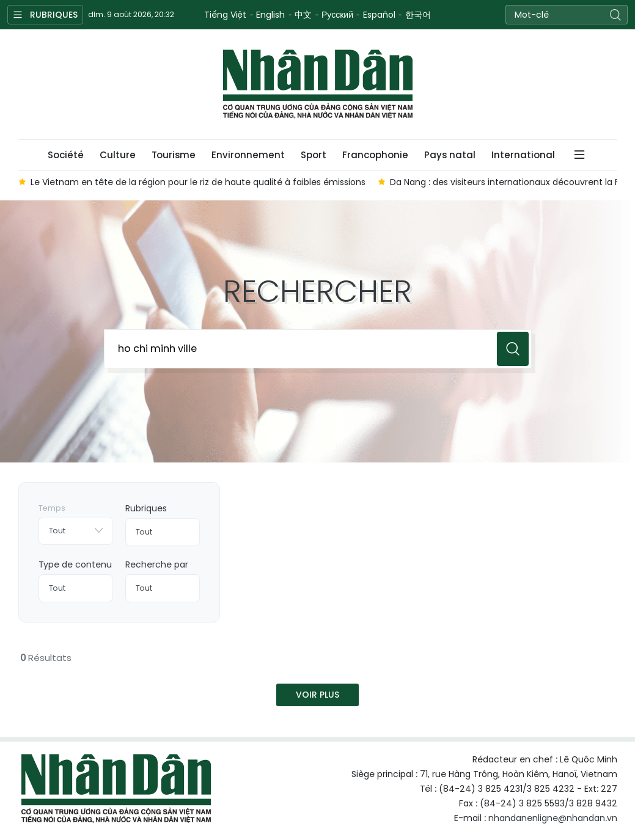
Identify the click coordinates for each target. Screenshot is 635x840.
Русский (337, 15)
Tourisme (174, 155)
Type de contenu (75, 564)
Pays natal (450, 155)
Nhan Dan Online (318, 84)
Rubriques (146, 508)
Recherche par (157, 564)
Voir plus (317, 695)
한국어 (418, 15)
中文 (303, 15)
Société (66, 155)
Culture (118, 155)
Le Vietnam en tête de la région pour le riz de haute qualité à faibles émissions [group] (198, 182)
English (270, 15)
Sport (314, 155)
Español (379, 15)
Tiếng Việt (225, 15)
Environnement (248, 155)
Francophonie (375, 155)
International (523, 155)
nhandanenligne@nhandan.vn (553, 818)
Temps (52, 508)
